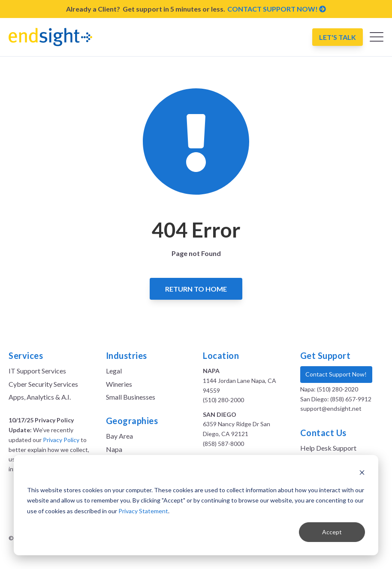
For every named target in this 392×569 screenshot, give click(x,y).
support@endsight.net (331, 408)
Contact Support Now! (336, 374)
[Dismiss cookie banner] (362, 474)
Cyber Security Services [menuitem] (43, 384)
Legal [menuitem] (114, 371)
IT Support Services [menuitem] (37, 371)
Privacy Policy (61, 440)
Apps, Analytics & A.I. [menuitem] (40, 397)
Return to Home (196, 289)
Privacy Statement (143, 511)
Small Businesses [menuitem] (131, 397)
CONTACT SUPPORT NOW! (277, 9)
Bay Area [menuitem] (119, 436)
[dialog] (196, 505)
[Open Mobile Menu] (377, 39)
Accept (332, 532)
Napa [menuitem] (114, 449)
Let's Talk (338, 37)
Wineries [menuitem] (119, 384)
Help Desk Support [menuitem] (328, 448)
